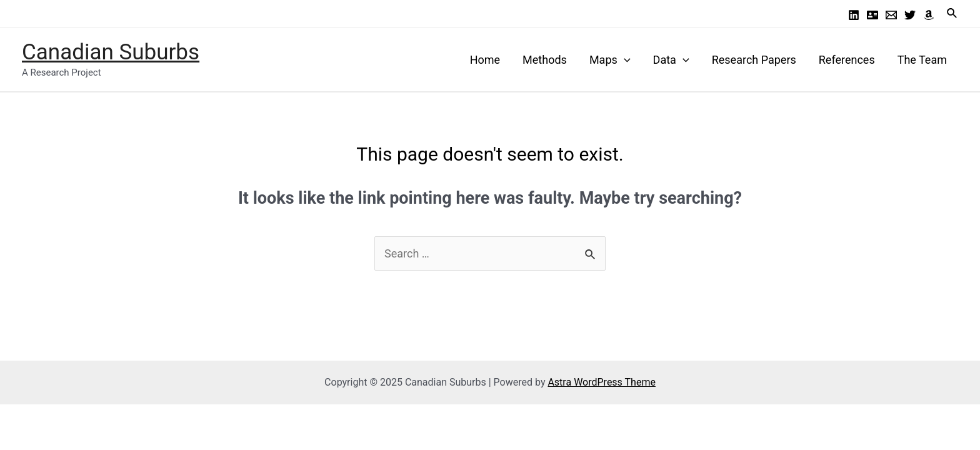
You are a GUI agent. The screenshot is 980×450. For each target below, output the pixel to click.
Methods (545, 60)
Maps (610, 60)
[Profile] (872, 15)
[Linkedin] (854, 15)
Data (671, 60)
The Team (922, 60)
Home (485, 60)
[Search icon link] (952, 13)
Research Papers (754, 60)
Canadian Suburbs (111, 52)
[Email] (891, 15)
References (847, 60)
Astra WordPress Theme (601, 382)
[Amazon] (929, 15)
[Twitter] (910, 15)
